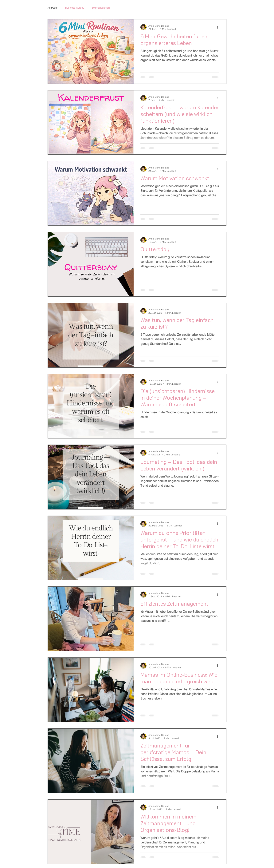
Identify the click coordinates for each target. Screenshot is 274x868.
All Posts (53, 8)
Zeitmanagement (101, 8)
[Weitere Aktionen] (219, 27)
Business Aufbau (75, 8)
